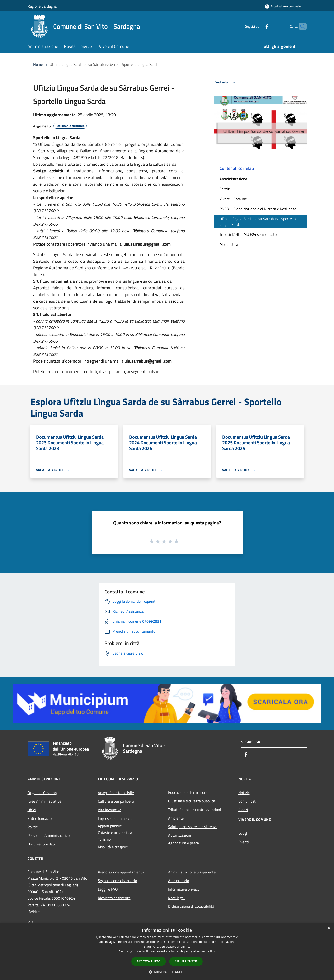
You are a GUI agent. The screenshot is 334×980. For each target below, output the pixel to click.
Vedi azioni (226, 82)
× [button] (329, 928)
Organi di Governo (42, 793)
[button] (167, 972)
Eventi (244, 842)
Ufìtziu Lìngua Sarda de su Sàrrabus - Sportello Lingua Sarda (258, 222)
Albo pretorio (179, 881)
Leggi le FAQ (108, 889)
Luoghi (244, 833)
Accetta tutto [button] (149, 961)
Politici (33, 827)
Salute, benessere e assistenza (193, 827)
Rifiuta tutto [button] (186, 961)
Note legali (177, 898)
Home (38, 64)
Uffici (32, 810)
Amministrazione (233, 179)
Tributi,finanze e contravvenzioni (195, 810)
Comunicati (247, 801)
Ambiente (176, 818)
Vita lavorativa (110, 810)
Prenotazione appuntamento (121, 872)
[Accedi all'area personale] (283, 6)
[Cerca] (301, 26)
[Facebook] (259, 26)
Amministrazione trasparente (192, 872)
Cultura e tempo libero (116, 801)
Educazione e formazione (188, 792)
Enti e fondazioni (41, 818)
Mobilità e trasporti (113, 847)
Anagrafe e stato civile (116, 793)
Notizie (244, 793)
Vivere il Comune (233, 199)
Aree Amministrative (44, 801)
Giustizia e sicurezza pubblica (192, 801)
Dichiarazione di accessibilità (191, 906)
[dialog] (167, 952)
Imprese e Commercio (115, 818)
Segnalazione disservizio (117, 881)
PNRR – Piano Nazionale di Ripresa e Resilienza (258, 209)
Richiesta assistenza (114, 898)
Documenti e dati (41, 844)
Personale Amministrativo (49, 835)
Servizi (225, 189)
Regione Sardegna (42, 6)
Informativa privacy (184, 889)
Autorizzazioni (180, 835)
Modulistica (229, 244)
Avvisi (243, 810)
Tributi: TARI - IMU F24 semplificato (248, 234)
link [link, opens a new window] (213, 951)
